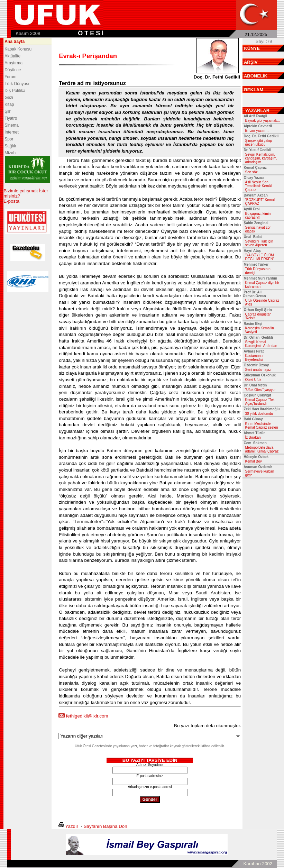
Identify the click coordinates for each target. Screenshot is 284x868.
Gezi (9, 98)
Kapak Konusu (18, 49)
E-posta (11, 201)
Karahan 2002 (258, 864)
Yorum (10, 77)
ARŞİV (251, 62)
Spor (9, 139)
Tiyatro (11, 118)
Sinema (12, 125)
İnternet (12, 132)
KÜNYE (252, 48)
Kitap (9, 104)
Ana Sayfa (15, 42)
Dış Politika (15, 91)
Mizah (10, 153)
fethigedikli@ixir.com (87, 716)
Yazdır (72, 826)
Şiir (7, 111)
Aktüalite (12, 56)
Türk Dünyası (17, 84)
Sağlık (10, 146)
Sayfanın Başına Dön (106, 826)
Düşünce (13, 70)
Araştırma (13, 63)
